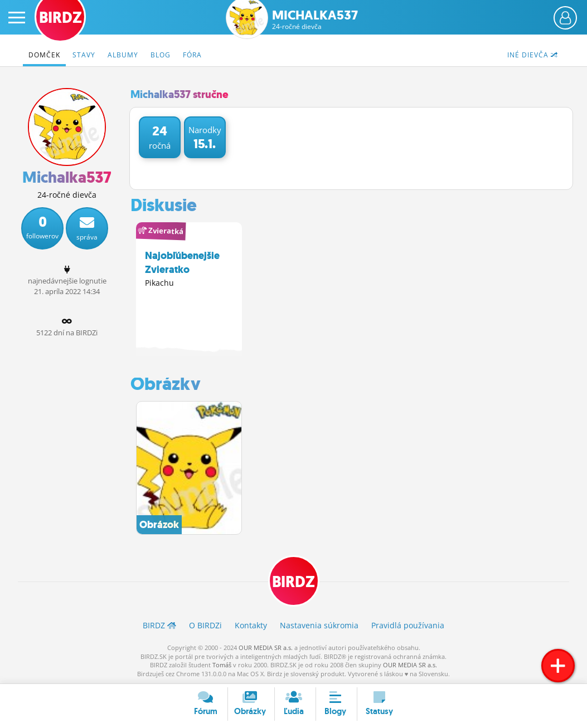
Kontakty (251, 626)
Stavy (84, 55)
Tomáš (222, 665)
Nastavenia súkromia (319, 626)
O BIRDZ (205, 626)
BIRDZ (293, 582)
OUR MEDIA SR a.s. (266, 648)
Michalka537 (315, 20)
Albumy (123, 55)
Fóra (192, 55)
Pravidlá (408, 626)
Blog (161, 55)
